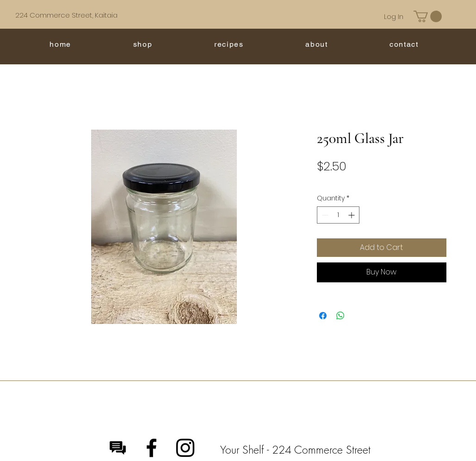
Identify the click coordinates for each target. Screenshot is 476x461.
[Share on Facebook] (323, 316)
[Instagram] (185, 448)
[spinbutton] (338, 215)
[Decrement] (324, 215)
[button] (428, 16)
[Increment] (352, 215)
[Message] (118, 448)
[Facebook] (151, 448)
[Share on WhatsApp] (340, 316)
